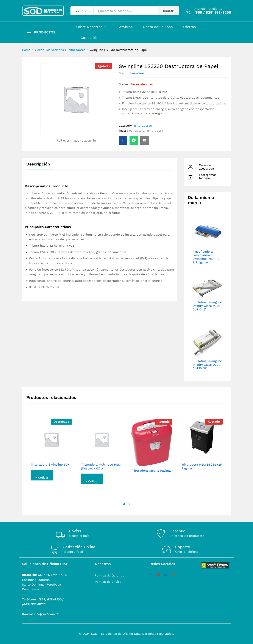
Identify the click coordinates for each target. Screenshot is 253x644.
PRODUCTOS (45, 32)
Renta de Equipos (158, 27)
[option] (51, 453)
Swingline (137, 73)
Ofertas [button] (189, 27)
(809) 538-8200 (34, 604)
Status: (124, 84)
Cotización (90, 38)
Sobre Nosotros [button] (89, 27)
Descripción (38, 164)
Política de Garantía (110, 575)
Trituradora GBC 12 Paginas (151, 471)
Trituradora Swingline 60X (50, 464)
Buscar (168, 11)
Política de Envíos (108, 582)
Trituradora (155, 131)
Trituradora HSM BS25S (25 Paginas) (202, 466)
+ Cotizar (42, 477)
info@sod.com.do (46, 614)
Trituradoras (143, 126)
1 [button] (124, 504)
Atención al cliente (208, 9)
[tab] (40, 166)
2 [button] (129, 504)
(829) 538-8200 (50, 599)
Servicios (125, 27)
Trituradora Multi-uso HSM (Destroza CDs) (101, 466)
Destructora (136, 131)
